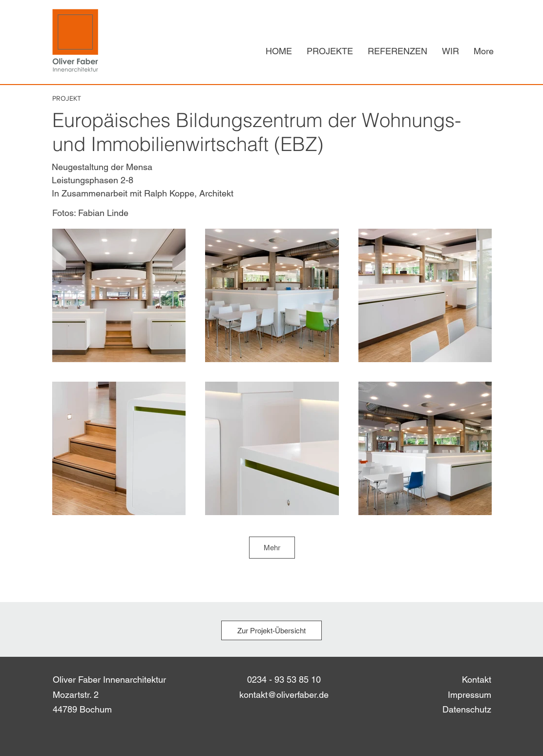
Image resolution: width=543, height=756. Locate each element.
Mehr (272, 548)
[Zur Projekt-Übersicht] (271, 630)
